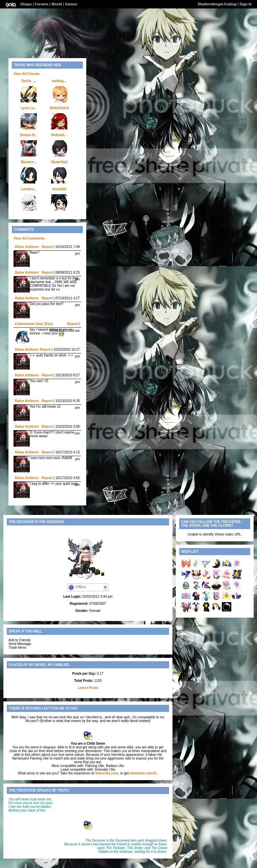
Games (71, 4)
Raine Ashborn (27, 247)
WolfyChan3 (59, 108)
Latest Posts (88, 688)
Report (47, 247)
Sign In (246, 4)
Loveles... (29, 189)
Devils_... (29, 81)
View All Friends (27, 74)
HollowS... (59, 135)
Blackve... (29, 162)
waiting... (59, 81)
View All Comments (29, 238)
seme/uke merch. (144, 773)
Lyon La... (29, 108)
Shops (26, 4)
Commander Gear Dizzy (34, 324)
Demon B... (29, 135)
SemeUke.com (107, 773)
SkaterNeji (59, 162)
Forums (42, 4)
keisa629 (59, 189)
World (57, 4)
